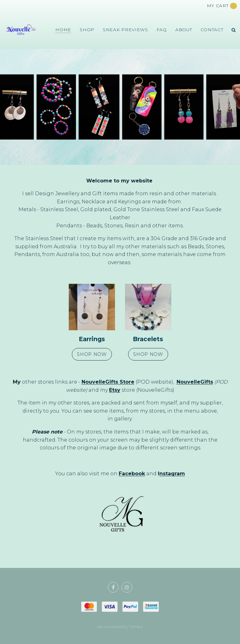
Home (63, 30)
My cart (222, 6)
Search (234, 30)
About (184, 30)
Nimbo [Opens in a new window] (136, 627)
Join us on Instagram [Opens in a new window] (127, 587)
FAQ (162, 30)
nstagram (172, 474)
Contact (212, 30)
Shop (87, 30)
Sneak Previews (125, 30)
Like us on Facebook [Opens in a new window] (113, 587)
